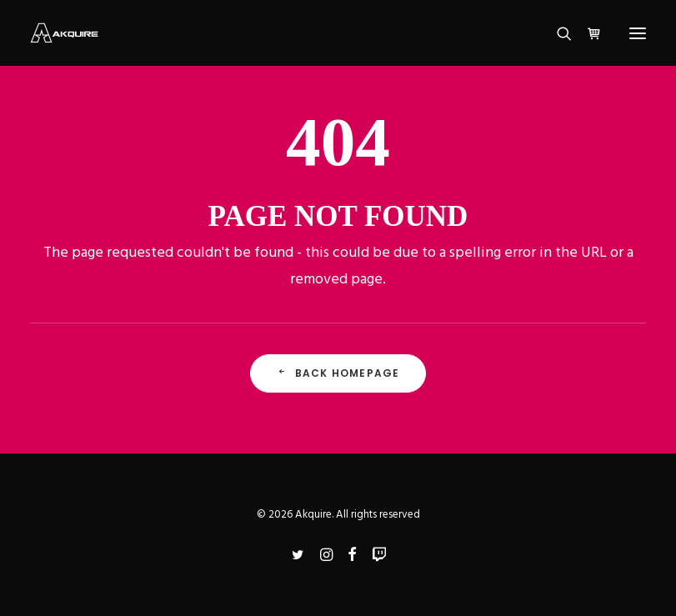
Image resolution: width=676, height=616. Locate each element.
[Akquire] (64, 33)
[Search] (557, 33)
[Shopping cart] (587, 33)
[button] (638, 33)
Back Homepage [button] (338, 373)
